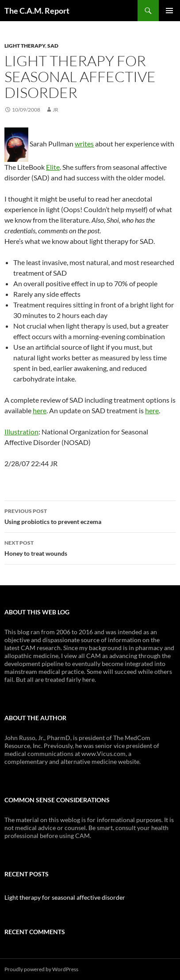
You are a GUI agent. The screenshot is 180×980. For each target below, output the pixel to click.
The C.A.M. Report (37, 11)
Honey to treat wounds (90, 547)
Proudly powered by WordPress (41, 969)
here (40, 410)
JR (56, 110)
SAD (53, 46)
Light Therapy (25, 46)
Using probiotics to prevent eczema (90, 516)
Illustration (21, 432)
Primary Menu (169, 11)
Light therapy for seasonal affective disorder (65, 897)
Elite (53, 167)
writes (84, 144)
